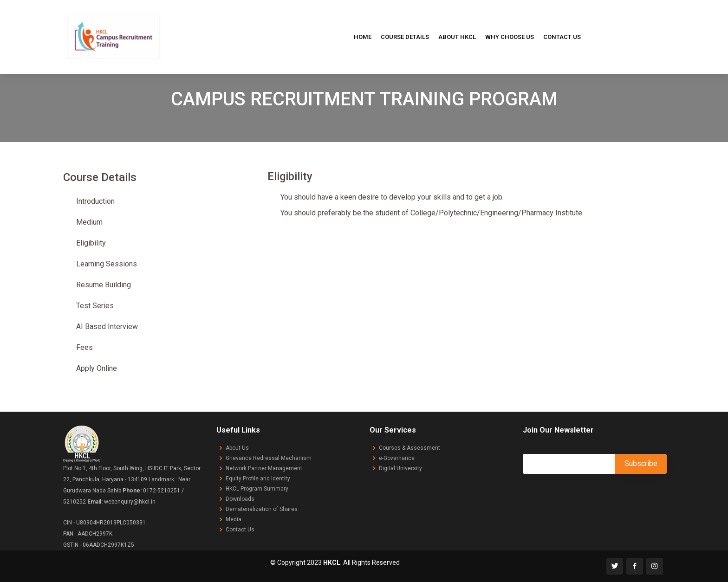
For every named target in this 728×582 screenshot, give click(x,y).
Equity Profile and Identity (258, 479)
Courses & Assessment (409, 448)
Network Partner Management (264, 468)
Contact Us (562, 37)
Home (363, 37)
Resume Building (104, 285)
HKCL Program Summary (257, 489)
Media (234, 519)
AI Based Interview (107, 327)
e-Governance (397, 458)
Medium (89, 222)
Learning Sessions (107, 264)
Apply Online (97, 368)
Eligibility (91, 243)
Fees (84, 347)
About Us (237, 448)
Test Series (95, 306)
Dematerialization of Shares (262, 509)
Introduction (95, 201)
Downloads (240, 499)
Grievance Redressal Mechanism (269, 458)
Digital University (400, 468)
